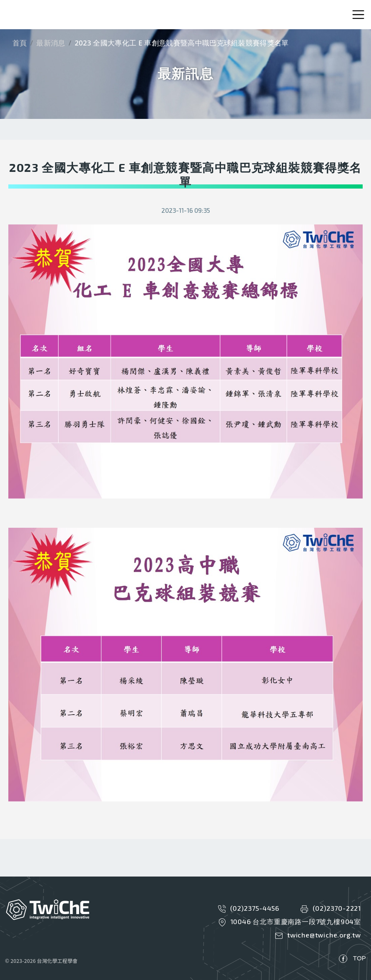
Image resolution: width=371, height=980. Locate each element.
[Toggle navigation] (358, 15)
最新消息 (51, 43)
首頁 (20, 43)
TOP (360, 958)
